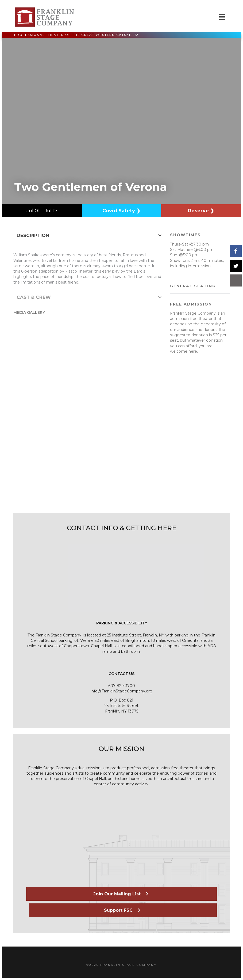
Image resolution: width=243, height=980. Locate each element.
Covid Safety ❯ (121, 211)
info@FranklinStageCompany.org (121, 691)
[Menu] (222, 17)
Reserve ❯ (201, 211)
